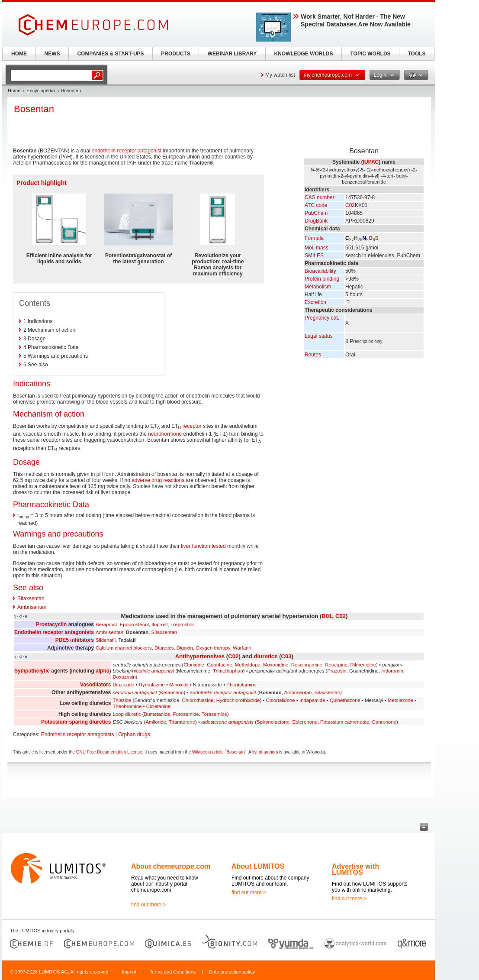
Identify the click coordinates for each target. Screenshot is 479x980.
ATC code (316, 205)
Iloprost (159, 624)
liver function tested (203, 546)
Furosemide (186, 714)
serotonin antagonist (135, 692)
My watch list (280, 75)
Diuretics (164, 648)
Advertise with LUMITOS (355, 869)
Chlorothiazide (198, 700)
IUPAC (371, 162)
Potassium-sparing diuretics (76, 722)
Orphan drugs (134, 734)
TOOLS (416, 54)
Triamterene (182, 722)
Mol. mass (317, 248)
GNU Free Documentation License (109, 752)
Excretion (315, 302)
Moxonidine (276, 665)
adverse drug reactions (158, 480)
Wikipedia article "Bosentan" (219, 752)
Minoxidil (179, 685)
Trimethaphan (228, 671)
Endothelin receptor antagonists (54, 632)
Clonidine (194, 665)
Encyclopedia (40, 91)
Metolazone (400, 700)
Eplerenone (305, 722)
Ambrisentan (32, 607)
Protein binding (322, 279)
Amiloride (156, 722)
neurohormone (165, 434)
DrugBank (316, 221)
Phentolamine (241, 685)
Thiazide (122, 700)
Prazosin (337, 671)
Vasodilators (95, 685)
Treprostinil (183, 624)
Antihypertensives (200, 656)
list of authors (265, 752)
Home (14, 91)
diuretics (266, 656)
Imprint (129, 972)
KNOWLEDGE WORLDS (304, 54)
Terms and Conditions (173, 972)
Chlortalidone (281, 700)
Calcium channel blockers (124, 648)
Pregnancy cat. (322, 318)
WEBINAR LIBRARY (232, 54)
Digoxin (185, 648)
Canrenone (384, 722)
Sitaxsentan (31, 598)
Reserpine (336, 665)
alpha (102, 671)
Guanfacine (219, 665)
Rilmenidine (363, 665)
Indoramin (392, 671)
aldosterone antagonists (227, 722)
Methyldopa (248, 665)
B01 (327, 616)
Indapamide (312, 700)
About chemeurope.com (171, 866)
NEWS (52, 54)
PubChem (316, 213)
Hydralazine (152, 685)
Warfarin (242, 648)
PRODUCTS (175, 54)
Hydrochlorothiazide (238, 700)
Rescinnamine (307, 665)
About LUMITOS (258, 866)
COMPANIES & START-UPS (110, 54)
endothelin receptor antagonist (127, 151)
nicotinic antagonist (153, 671)
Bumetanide (157, 714)
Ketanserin (172, 692)
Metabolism (318, 287)
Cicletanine (158, 706)
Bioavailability (320, 271)
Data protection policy (232, 972)
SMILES (314, 256)
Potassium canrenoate (345, 722)
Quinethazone (345, 700)
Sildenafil (106, 640)
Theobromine (127, 706)
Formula (314, 238)
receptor (192, 426)
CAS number (320, 197)
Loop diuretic (127, 714)
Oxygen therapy (213, 648)
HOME (19, 54)
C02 (350, 205)
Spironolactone (273, 722)
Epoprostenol (134, 624)
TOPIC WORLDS (370, 54)
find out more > (148, 905)
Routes (313, 355)
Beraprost (106, 624)
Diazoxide (123, 685)
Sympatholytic (32, 671)
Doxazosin (124, 677)
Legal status (319, 336)
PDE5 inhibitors (75, 640)
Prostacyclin (51, 624)
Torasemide (214, 714)
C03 (286, 656)
